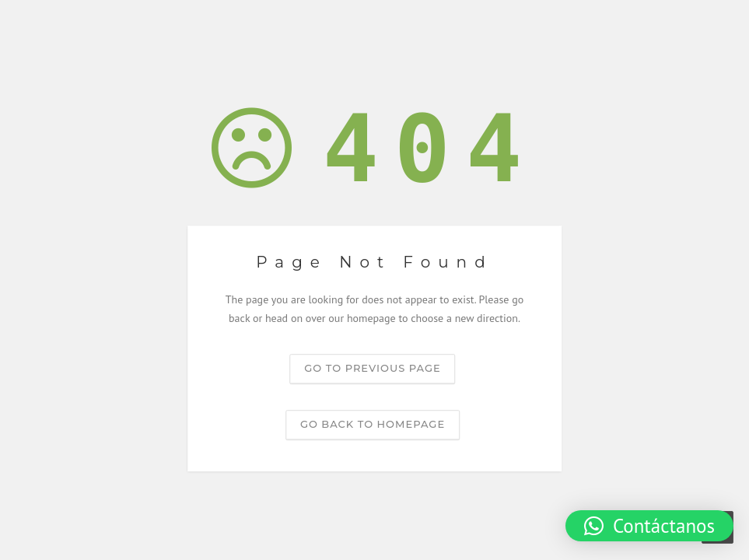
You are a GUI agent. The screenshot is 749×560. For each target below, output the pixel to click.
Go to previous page (372, 368)
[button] (649, 526)
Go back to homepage (373, 424)
